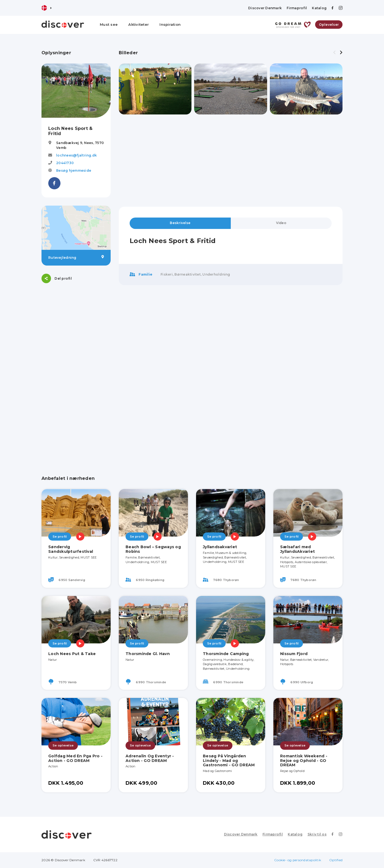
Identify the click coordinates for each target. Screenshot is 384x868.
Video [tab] (281, 223)
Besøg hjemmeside (74, 170)
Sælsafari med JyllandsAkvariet (297, 549)
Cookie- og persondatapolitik (298, 860)
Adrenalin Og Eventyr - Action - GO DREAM (150, 758)
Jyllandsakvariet (220, 547)
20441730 (65, 163)
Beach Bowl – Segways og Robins (153, 549)
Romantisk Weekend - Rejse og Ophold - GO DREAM (304, 761)
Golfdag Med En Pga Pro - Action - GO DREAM (75, 758)
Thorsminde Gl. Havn (148, 654)
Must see (109, 24)
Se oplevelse (63, 745)
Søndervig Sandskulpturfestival (71, 549)
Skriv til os (317, 834)
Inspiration (170, 24)
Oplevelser (329, 25)
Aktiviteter (139, 24)
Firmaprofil (297, 8)
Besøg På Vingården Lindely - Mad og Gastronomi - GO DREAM (229, 761)
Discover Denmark (265, 8)
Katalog (319, 8)
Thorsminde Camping (226, 654)
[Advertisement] (76, 373)
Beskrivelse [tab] (180, 223)
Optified (336, 860)
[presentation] (334, 53)
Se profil (60, 537)
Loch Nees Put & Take (72, 654)
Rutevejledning (76, 257)
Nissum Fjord (294, 654)
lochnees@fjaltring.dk (76, 155)
